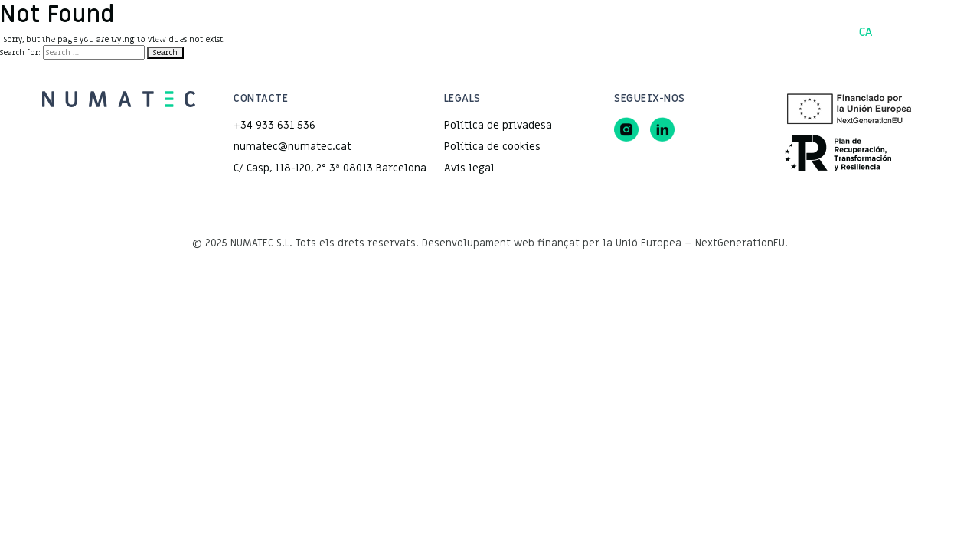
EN (935, 32)
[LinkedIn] (662, 129)
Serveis (497, 31)
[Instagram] (626, 129)
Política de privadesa (498, 125)
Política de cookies (492, 147)
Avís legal (469, 168)
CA (866, 32)
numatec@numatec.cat (292, 147)
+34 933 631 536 (274, 125)
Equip (561, 31)
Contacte (629, 31)
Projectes (421, 31)
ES (900, 32)
